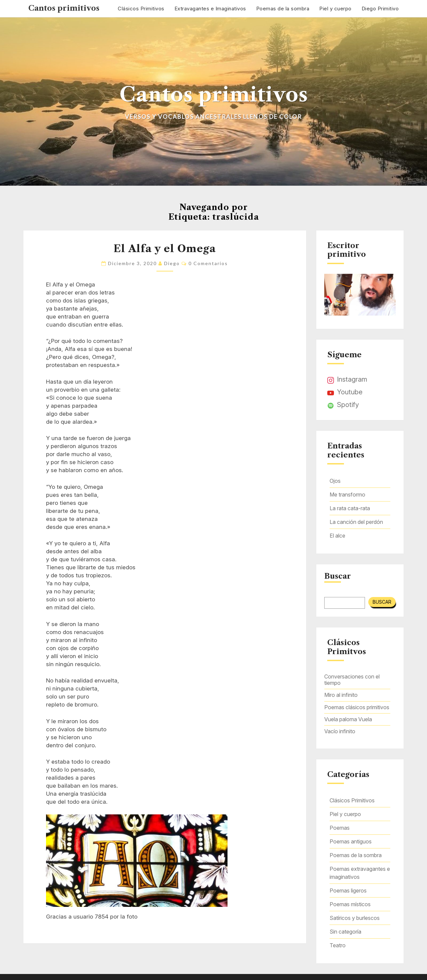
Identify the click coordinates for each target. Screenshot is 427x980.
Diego (172, 263)
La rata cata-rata (350, 508)
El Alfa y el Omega (165, 249)
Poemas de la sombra (283, 9)
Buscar (338, 576)
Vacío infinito (340, 731)
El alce (337, 536)
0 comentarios (208, 263)
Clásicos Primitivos (141, 9)
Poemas (340, 828)
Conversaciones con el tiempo (352, 680)
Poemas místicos (350, 904)
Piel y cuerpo (335, 9)
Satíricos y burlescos (355, 918)
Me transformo (347, 495)
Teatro (338, 945)
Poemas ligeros (348, 891)
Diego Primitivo (380, 9)
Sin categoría (345, 932)
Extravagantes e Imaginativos (210, 9)
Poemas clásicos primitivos (357, 707)
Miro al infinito (341, 695)
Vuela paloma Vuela (348, 719)
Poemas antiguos (351, 841)
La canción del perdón (356, 522)
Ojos (335, 481)
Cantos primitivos (64, 8)
